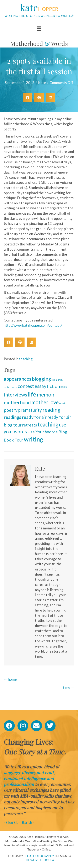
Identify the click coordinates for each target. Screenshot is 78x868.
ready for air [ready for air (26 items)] (34, 417)
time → (69, 687)
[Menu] (39, 29)
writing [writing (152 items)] (33, 439)
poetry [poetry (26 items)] (11, 410)
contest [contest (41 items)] (26, 386)
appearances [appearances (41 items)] (17, 379)
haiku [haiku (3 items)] (64, 387)
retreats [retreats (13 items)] (30, 425)
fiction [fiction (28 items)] (53, 386)
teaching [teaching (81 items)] (48, 424)
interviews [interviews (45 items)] (15, 395)
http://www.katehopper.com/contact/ (33, 325)
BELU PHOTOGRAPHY (39, 856)
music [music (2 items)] (63, 403)
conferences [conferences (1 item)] (10, 387)
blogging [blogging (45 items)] (41, 379)
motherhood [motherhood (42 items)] (17, 402)
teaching (26, 359)
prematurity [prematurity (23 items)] (30, 410)
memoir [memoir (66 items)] (46, 394)
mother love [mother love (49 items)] (45, 402)
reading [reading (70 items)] (51, 410)
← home (10, 679)
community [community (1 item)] (57, 380)
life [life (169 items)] (32, 394)
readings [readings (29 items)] (12, 417)
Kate (42, 83)
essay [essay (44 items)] (40, 386)
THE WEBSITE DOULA (39, 860)
